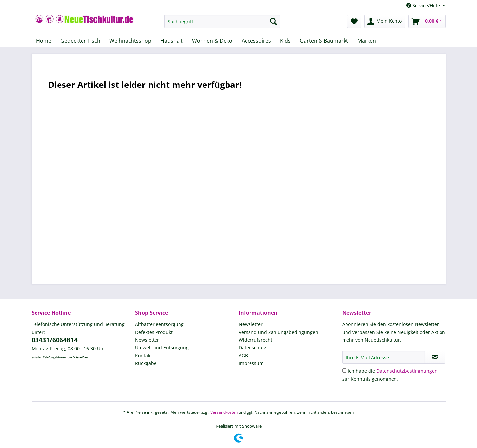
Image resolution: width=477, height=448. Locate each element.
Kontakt (143, 355)
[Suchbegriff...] (222, 21)
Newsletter (147, 340)
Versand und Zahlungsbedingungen (278, 332)
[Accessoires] (256, 41)
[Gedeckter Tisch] (80, 41)
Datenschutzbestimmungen (407, 371)
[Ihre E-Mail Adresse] (384, 357)
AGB (243, 355)
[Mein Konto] (385, 21)
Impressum (251, 363)
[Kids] (285, 41)
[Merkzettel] (354, 21)
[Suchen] (274, 21)
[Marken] (367, 41)
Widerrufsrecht (255, 340)
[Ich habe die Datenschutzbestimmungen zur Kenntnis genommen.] (344, 371)
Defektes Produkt (154, 332)
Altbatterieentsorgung (159, 324)
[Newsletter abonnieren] (435, 357)
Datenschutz (252, 348)
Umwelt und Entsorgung (162, 348)
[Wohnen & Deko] (212, 41)
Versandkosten (224, 412)
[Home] (44, 41)
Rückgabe (146, 363)
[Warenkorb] (427, 21)
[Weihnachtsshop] (130, 41)
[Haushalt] (172, 41)
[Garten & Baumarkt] (324, 41)
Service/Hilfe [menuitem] (424, 5)
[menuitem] (222, 25)
